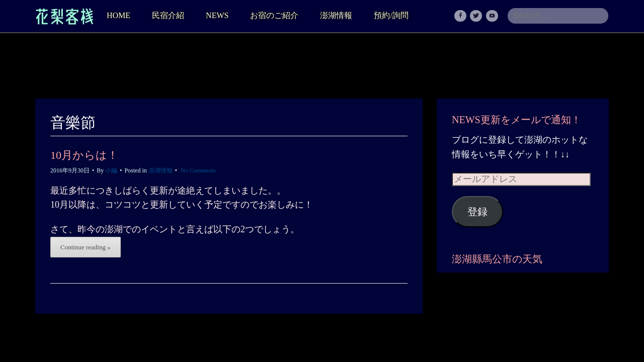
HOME (118, 15)
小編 (111, 170)
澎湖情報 (336, 15)
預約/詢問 (391, 15)
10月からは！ (84, 155)
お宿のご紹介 (274, 15)
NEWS (217, 15)
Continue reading (86, 247)
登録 (477, 212)
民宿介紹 (168, 15)
